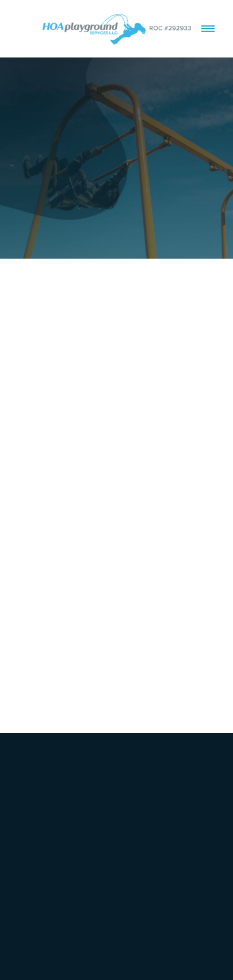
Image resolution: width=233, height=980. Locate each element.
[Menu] (208, 29)
